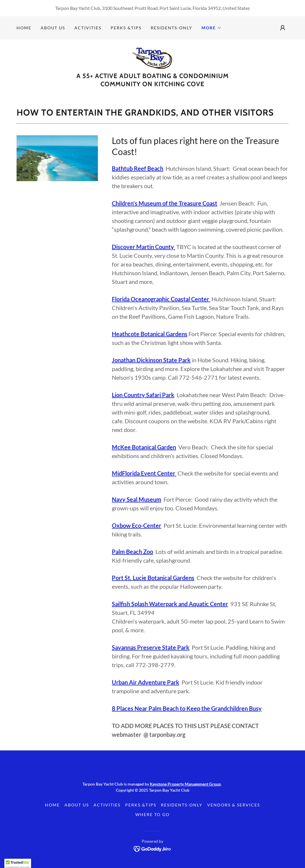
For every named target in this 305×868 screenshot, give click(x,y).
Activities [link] (88, 28)
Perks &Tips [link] (126, 28)
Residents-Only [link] (172, 28)
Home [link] (24, 28)
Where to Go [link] (152, 814)
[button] (212, 28)
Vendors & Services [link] (234, 805)
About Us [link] (53, 28)
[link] (153, 57)
